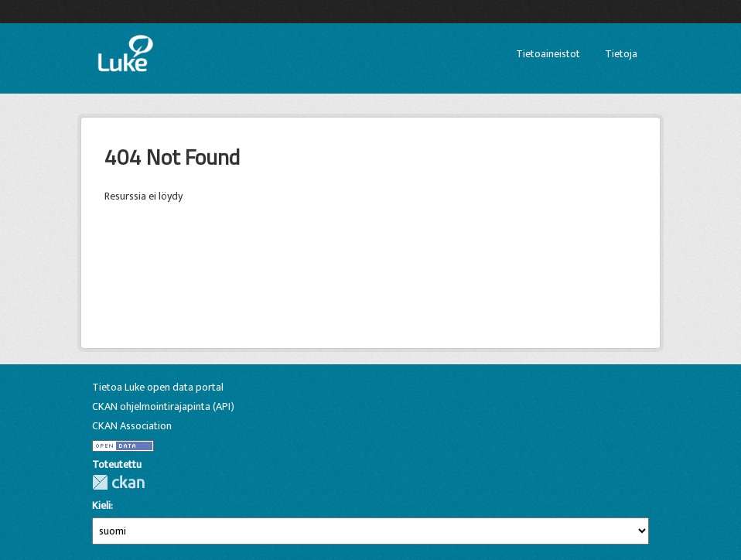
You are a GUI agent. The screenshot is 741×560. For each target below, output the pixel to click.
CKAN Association (132, 426)
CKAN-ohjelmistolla (118, 482)
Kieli (101, 506)
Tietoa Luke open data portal (158, 387)
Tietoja (621, 54)
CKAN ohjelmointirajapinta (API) (163, 406)
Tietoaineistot (548, 54)
